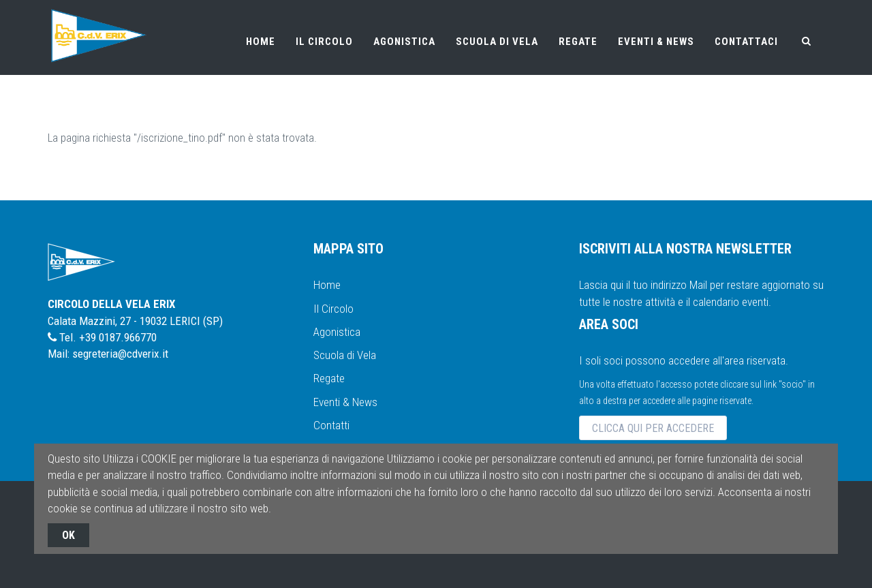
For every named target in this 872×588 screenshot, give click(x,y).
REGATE (578, 42)
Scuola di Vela (345, 355)
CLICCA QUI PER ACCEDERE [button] (653, 428)
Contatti (331, 425)
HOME (261, 42)
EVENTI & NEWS (656, 42)
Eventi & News (345, 402)
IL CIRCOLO (324, 42)
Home (327, 285)
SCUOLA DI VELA (497, 42)
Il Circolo (333, 309)
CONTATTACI (746, 42)
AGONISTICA (404, 42)
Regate (329, 378)
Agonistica (337, 332)
